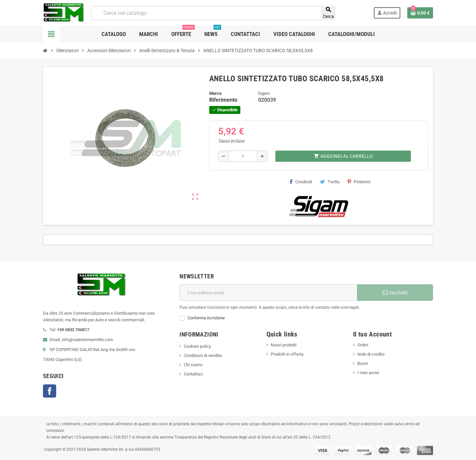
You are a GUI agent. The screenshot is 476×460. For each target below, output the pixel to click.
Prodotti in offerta (287, 354)
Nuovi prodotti (284, 345)
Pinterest (359, 182)
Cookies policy (197, 346)
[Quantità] (243, 156)
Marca (215, 93)
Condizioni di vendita (203, 355)
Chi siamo (193, 365)
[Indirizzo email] (268, 293)
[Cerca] (213, 13)
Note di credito (371, 354)
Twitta (330, 182)
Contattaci (193, 374)
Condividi (301, 182)
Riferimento (223, 100)
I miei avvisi (368, 373)
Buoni (363, 363)
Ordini (363, 345)
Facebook (50, 391)
